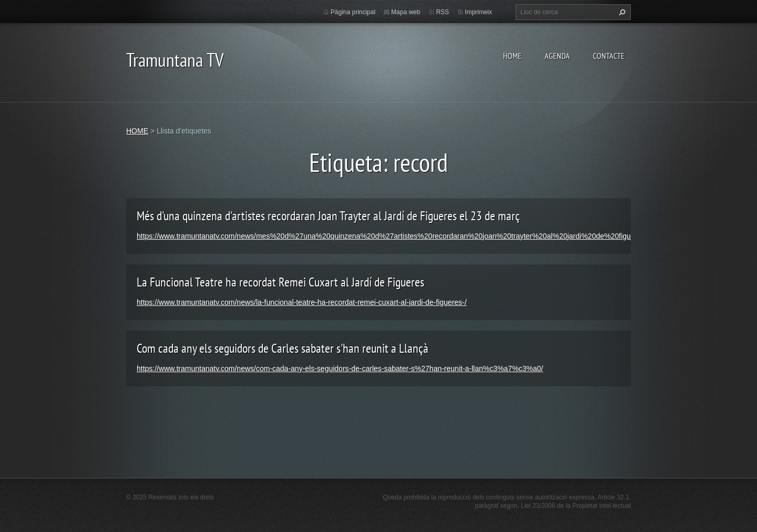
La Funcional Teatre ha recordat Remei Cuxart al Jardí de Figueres (280, 282)
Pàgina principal (353, 12)
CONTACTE (609, 56)
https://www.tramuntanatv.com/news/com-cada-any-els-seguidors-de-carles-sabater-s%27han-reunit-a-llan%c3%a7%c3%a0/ (340, 369)
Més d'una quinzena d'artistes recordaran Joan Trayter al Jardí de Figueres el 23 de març (328, 216)
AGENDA (557, 56)
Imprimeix (478, 12)
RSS (442, 12)
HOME (512, 56)
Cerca (621, 12)
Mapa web (406, 12)
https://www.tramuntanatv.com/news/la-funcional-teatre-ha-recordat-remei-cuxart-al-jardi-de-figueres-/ (302, 302)
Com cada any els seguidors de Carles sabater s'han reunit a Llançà (283, 348)
